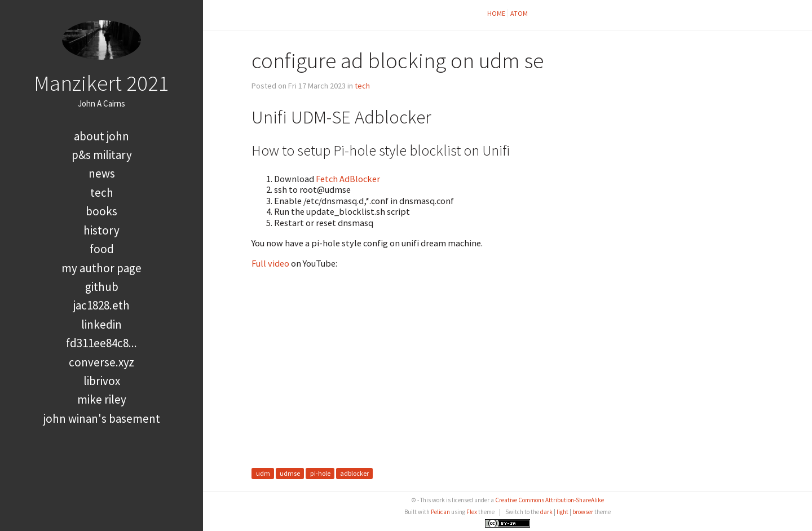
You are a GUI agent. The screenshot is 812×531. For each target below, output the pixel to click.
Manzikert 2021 (101, 83)
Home (496, 13)
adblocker (354, 474)
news (102, 173)
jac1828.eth (101, 305)
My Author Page (101, 268)
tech (102, 193)
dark (546, 512)
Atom (519, 13)
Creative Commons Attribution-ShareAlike (550, 500)
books (101, 211)
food (102, 249)
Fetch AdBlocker (348, 179)
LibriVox (102, 381)
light (562, 512)
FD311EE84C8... (101, 343)
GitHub (102, 287)
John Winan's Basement (102, 419)
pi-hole (320, 474)
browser (583, 512)
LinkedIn (101, 324)
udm (263, 474)
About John (101, 136)
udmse (290, 474)
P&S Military (102, 155)
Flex (472, 512)
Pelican (440, 512)
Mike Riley (102, 399)
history (101, 230)
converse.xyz (101, 362)
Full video (270, 263)
